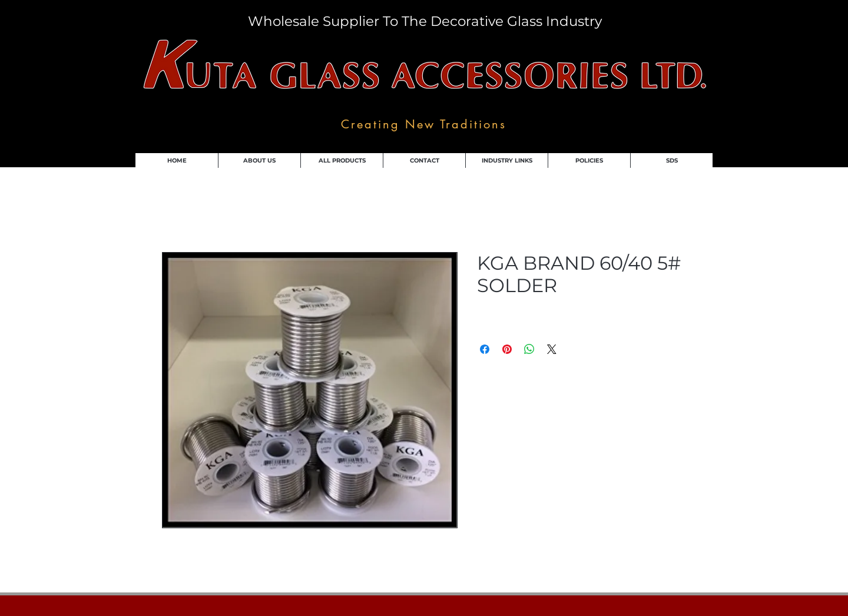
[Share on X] (552, 349)
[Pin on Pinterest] (507, 349)
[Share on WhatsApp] (529, 349)
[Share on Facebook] (485, 349)
